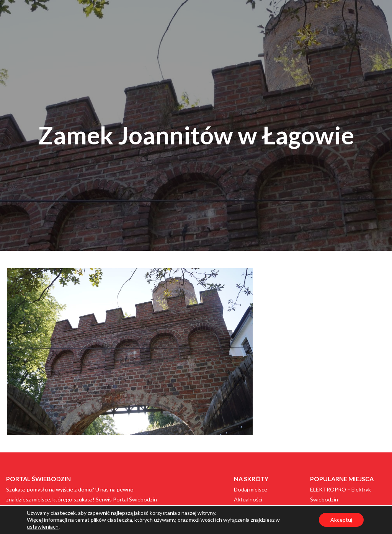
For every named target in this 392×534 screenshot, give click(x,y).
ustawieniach (43, 527)
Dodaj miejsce (251, 489)
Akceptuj (341, 520)
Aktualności (248, 499)
